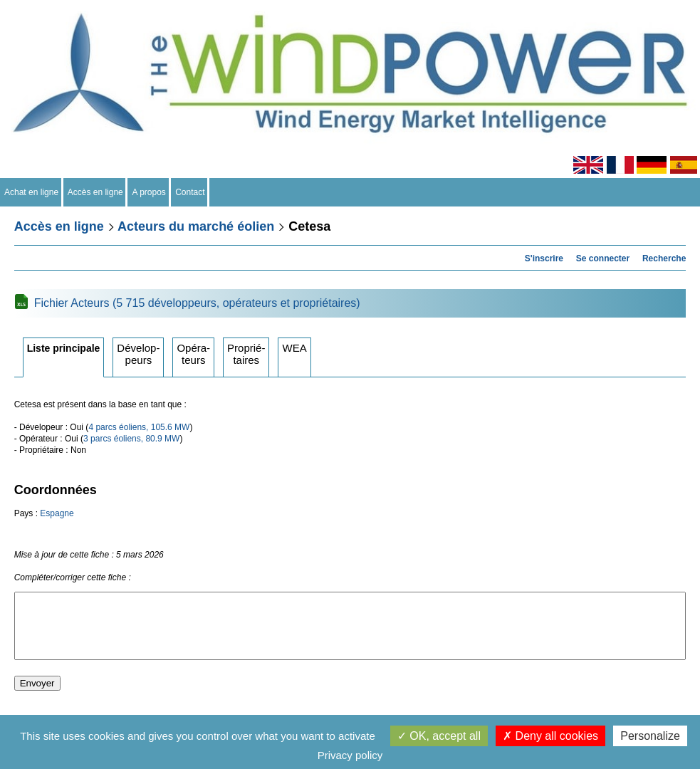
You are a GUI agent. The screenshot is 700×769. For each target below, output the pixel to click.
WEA (294, 348)
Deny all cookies (550, 736)
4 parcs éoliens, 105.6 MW (139, 427)
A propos (149, 192)
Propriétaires (246, 354)
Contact (190, 192)
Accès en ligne (96, 192)
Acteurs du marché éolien (196, 226)
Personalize (650, 736)
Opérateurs (193, 354)
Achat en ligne (32, 192)
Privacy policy (350, 755)
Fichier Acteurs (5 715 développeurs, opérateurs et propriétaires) (197, 303)
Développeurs (138, 354)
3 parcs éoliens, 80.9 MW (131, 439)
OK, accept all (439, 736)
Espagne (57, 513)
